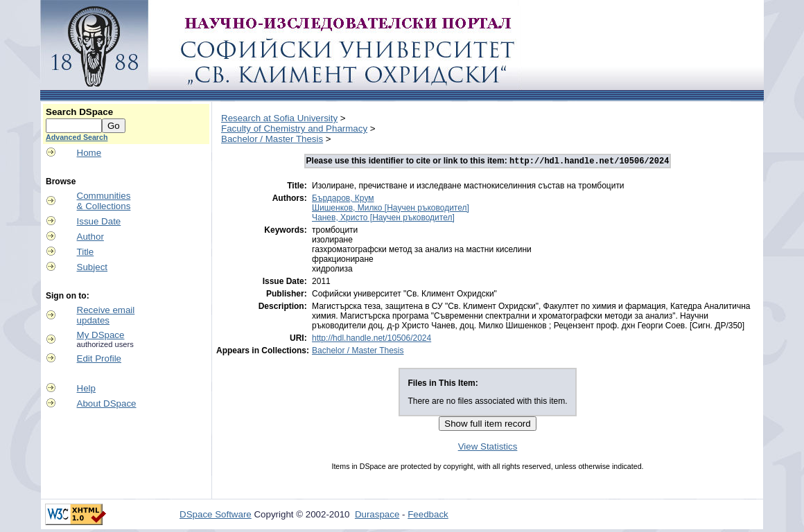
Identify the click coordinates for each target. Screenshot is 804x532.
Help (86, 388)
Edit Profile (99, 358)
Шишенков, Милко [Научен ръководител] (391, 209)
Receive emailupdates (106, 315)
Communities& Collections (104, 201)
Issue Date (99, 221)
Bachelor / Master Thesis (272, 139)
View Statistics (488, 448)
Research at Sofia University (279, 118)
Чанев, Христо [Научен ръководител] (383, 219)
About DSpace (107, 404)
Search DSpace (79, 112)
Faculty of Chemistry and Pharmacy (294, 128)
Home (89, 153)
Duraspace (377, 516)
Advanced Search (77, 137)
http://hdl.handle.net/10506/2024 (372, 339)
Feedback (428, 516)
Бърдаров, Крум (343, 199)
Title (86, 252)
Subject (92, 267)
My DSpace (101, 335)
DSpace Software (216, 516)
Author (90, 237)
